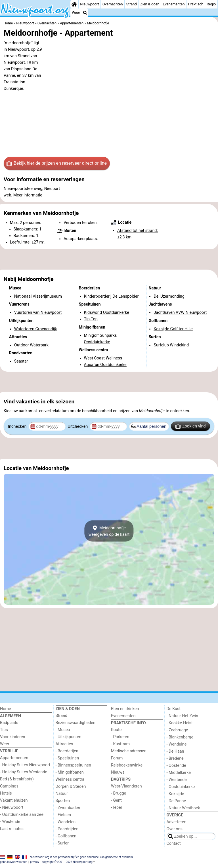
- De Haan (175, 751)
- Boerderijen (67, 751)
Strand (132, 4)
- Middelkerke (179, 773)
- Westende (10, 822)
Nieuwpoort (89, 4)
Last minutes (12, 829)
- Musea (63, 730)
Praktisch (196, 4)
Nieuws (118, 772)
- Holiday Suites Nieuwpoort (25, 765)
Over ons (175, 829)
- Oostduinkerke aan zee (22, 815)
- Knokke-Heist (180, 723)
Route (116, 730)
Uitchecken (78, 426)
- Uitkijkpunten (69, 737)
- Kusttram (120, 744)
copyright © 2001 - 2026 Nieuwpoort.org (67, 862)
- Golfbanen (66, 836)
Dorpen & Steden (71, 787)
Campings (9, 786)
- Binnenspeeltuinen (73, 765)
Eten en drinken (125, 709)
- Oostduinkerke (181, 787)
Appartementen (14, 758)
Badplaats (9, 723)
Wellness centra (70, 779)
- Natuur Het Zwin (183, 716)
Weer (76, 13)
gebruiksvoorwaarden (14, 862)
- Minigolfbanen (70, 772)
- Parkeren (120, 737)
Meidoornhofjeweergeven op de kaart (109, 531)
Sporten (63, 801)
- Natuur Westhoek (183, 808)
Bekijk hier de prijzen (57, 163)
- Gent (116, 800)
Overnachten (113, 4)
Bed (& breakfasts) (17, 779)
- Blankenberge (180, 737)
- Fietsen (63, 815)
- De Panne (176, 801)
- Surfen (63, 843)
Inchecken (18, 426)
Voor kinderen (13, 737)
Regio (211, 4)
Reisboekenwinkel (127, 765)
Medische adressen (129, 751)
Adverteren (177, 822)
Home (6, 709)
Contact (174, 843)
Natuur (62, 794)
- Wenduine (177, 744)
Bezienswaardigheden (76, 723)
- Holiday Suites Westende (24, 772)
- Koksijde (175, 794)
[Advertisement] (109, 259)
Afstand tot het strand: (138, 231)
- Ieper (117, 807)
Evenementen (174, 4)
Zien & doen (150, 4)
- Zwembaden (68, 808)
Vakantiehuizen (14, 800)
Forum (117, 758)
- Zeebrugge (177, 730)
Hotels (6, 793)
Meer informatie (28, 195)
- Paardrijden (67, 829)
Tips (4, 730)
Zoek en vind (191, 426)
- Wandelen (66, 822)
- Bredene (175, 758)
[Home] (74, 4)
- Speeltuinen (67, 758)
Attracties (64, 744)
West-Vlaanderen (126, 786)
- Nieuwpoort (12, 807)
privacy (35, 862)
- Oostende (176, 766)
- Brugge (119, 793)
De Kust (174, 709)
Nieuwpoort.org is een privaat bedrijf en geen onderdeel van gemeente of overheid (81, 857)
